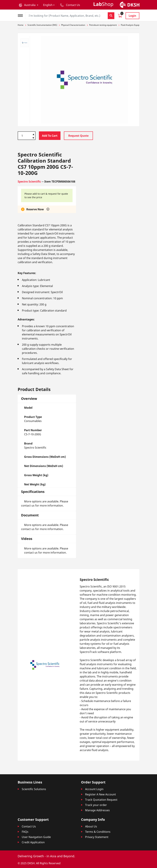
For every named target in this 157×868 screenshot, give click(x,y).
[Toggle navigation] (21, 15)
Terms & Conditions (98, 832)
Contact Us (29, 826)
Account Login (94, 789)
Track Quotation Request (101, 800)
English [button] (48, 5)
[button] (29, 5)
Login (132, 16)
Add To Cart (50, 136)
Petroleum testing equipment (103, 25)
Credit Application (33, 842)
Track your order (96, 805)
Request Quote (78, 136)
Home (21, 25)
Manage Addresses (97, 810)
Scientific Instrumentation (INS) (42, 25)
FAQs (25, 832)
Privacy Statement (97, 837)
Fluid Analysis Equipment (133, 25)
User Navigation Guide (36, 837)
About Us (91, 826)
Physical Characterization (73, 25)
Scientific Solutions (34, 789)
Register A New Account (101, 794)
